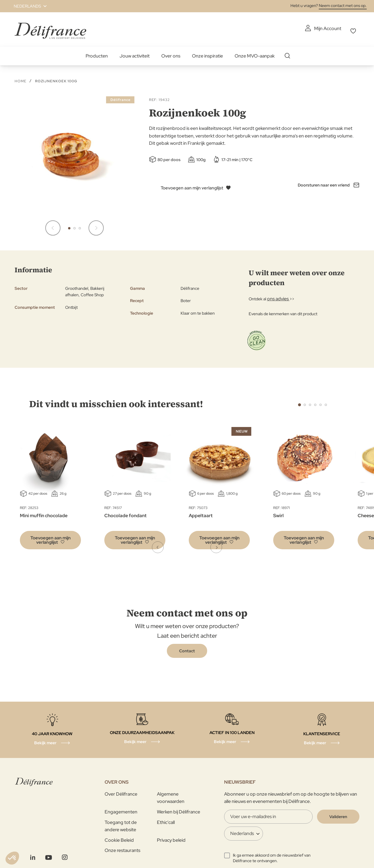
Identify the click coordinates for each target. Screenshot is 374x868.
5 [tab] (321, 402)
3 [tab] (310, 402)
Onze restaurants (122, 847)
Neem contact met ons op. (343, 6)
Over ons (171, 53)
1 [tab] (299, 402)
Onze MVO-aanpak (255, 53)
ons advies (277, 296)
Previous (286, 401)
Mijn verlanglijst (344, 28)
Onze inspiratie (207, 53)
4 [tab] (315, 402)
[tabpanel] (135, 486)
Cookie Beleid (119, 837)
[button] (27, 6)
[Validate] (338, 813)
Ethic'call (166, 819)
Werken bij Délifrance (179, 809)
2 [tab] (305, 402)
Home (20, 78)
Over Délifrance (121, 791)
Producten (97, 53)
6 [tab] (326, 402)
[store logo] (50, 28)
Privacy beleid (171, 837)
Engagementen (121, 809)
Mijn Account (294, 28)
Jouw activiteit (135, 53)
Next (339, 401)
